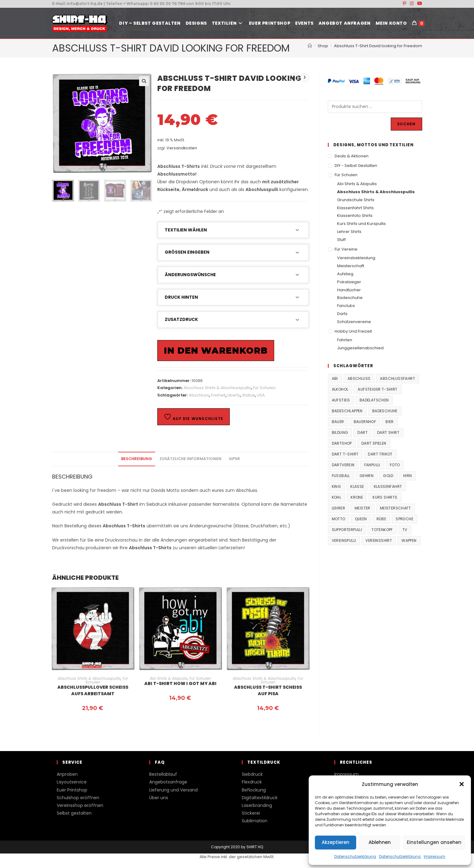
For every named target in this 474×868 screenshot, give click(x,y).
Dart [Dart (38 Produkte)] (363, 432)
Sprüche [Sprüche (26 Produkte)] (404, 519)
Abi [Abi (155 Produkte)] (335, 378)
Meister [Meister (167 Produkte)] (363, 508)
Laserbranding (257, 805)
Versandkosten (182, 148)
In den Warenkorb (216, 351)
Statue (249, 395)
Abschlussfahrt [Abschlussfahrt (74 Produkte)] (398, 378)
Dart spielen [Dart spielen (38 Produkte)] (374, 443)
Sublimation (255, 821)
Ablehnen (380, 842)
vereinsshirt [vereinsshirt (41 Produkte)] (379, 540)
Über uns (159, 798)
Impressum (435, 856)
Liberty (234, 395)
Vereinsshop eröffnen (80, 805)
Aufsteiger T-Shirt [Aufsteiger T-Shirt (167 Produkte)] (377, 389)
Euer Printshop (72, 790)
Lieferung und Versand (173, 790)
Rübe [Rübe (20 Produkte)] (381, 519)
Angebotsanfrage (168, 782)
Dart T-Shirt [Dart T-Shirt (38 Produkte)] (345, 454)
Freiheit (218, 395)
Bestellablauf (163, 774)
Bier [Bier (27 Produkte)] (390, 422)
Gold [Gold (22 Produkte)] (388, 476)
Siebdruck (252, 774)
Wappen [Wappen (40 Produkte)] (409, 540)
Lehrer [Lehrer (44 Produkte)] (338, 508)
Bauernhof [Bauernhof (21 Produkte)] (365, 422)
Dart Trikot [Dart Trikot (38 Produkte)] (380, 454)
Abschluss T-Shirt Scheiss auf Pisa (268, 690)
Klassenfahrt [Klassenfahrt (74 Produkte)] (388, 486)
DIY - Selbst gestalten (356, 166)
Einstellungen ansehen (434, 842)
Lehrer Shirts (349, 232)
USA (261, 395)
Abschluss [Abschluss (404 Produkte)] (359, 378)
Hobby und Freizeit (353, 331)
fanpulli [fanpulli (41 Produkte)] (372, 465)
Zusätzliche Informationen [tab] (190, 459)
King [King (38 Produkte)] (336, 486)
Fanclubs (346, 306)
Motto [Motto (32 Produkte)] (339, 519)
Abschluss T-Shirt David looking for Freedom (378, 46)
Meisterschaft (351, 266)
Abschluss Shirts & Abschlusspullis (217, 388)
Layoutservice (72, 782)
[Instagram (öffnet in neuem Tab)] (412, 4)
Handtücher (349, 290)
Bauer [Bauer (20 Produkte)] (338, 422)
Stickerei (251, 813)
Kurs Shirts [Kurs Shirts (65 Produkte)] (385, 497)
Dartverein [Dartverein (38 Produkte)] (343, 465)
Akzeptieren (336, 842)
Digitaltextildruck (260, 798)
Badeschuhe (350, 298)
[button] (462, 784)
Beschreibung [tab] (137, 459)
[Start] (310, 46)
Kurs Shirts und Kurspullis (361, 224)
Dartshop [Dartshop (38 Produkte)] (342, 443)
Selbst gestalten (74, 813)
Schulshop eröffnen (78, 798)
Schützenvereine (354, 322)
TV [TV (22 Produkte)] (405, 530)
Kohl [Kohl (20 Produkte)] (337, 497)
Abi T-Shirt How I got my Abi (180, 683)
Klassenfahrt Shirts (355, 208)
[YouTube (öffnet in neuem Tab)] (419, 4)
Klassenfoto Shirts (355, 216)
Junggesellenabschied (360, 348)
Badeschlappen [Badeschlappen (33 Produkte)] (347, 411)
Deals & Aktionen (352, 156)
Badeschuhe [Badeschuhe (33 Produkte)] (385, 411)
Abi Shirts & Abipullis (169, 678)
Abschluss (199, 395)
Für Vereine (346, 249)
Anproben (67, 774)
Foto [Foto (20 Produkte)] (395, 465)
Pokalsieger (349, 282)
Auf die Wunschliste (194, 417)
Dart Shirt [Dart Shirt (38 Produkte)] (388, 432)
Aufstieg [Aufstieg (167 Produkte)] (341, 400)
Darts (342, 314)
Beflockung (254, 790)
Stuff (341, 240)
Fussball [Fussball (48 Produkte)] (341, 476)
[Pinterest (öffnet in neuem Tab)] (404, 4)
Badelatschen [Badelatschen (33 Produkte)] (374, 400)
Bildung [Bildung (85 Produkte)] (340, 432)
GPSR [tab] (234, 459)
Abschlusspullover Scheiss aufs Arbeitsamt (93, 690)
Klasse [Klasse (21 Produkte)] (357, 486)
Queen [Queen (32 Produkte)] (361, 519)
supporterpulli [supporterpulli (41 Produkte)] (347, 530)
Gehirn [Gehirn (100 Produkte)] (367, 476)
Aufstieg (345, 274)
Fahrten (345, 340)
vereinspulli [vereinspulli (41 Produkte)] (344, 540)
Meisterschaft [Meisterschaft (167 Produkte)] (395, 508)
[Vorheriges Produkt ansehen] (294, 77)
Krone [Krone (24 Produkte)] (357, 497)
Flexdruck (252, 782)
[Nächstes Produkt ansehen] (305, 77)
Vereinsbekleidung (356, 258)
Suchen (406, 124)
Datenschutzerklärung (355, 856)
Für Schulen (264, 388)
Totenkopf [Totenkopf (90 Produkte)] (382, 530)
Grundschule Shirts (356, 200)
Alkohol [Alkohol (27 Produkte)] (340, 389)
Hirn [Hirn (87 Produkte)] (408, 476)
